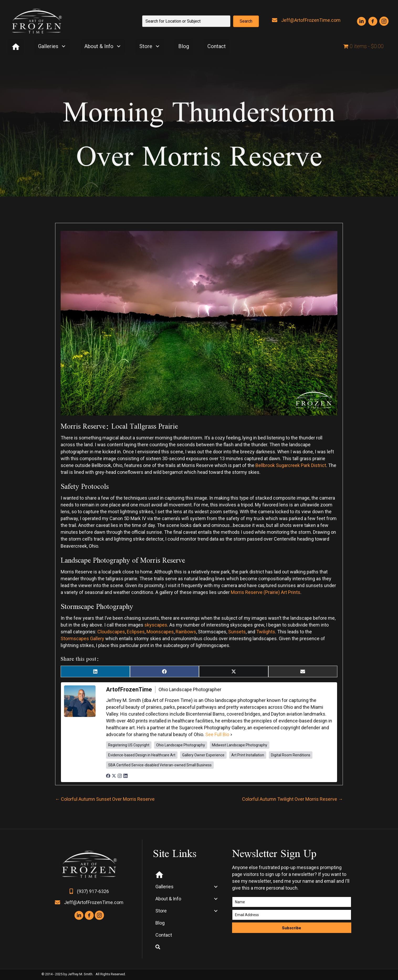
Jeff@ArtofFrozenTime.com (311, 20)
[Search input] (186, 21)
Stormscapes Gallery (82, 638)
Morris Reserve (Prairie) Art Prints (266, 592)
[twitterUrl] (114, 775)
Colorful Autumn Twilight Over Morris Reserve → (292, 799)
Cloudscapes (111, 632)
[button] (246, 21)
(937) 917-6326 (93, 891)
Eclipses (136, 632)
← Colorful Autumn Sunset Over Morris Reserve (105, 799)
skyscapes (156, 625)
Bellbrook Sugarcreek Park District (291, 465)
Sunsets (237, 632)
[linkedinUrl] (125, 775)
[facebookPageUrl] (108, 775)
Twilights (266, 632)
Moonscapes (160, 632)
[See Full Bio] (231, 735)
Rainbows (186, 632)
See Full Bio (217, 734)
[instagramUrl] (120, 775)
